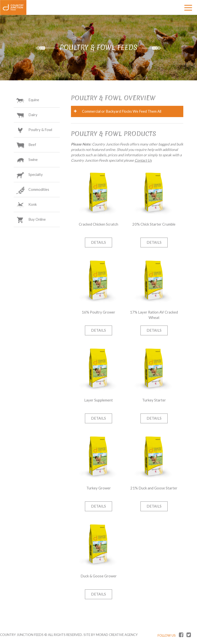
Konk (33, 205)
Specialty (36, 175)
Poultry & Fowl (40, 130)
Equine (34, 100)
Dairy (33, 115)
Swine (33, 160)
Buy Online (37, 220)
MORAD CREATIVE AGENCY (117, 635)
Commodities (39, 190)
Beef (32, 145)
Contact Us (143, 160)
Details (98, 242)
